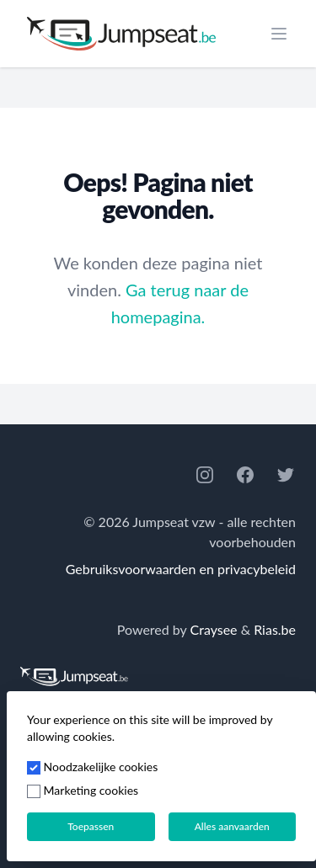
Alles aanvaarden (232, 826)
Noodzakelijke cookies (92, 767)
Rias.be (275, 629)
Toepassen (91, 826)
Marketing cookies (83, 790)
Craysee (214, 629)
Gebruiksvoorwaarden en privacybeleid (181, 569)
